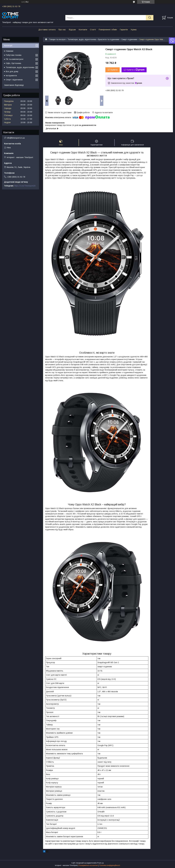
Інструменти (11, 76)
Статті (93, 30)
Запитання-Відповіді (14, 85)
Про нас (62, 30)
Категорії (8, 45)
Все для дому (12, 71)
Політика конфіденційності (110, 865)
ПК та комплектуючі (14, 59)
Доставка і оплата (47, 30)
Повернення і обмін (108, 30)
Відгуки (72, 30)
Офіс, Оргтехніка (13, 63)
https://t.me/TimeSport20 (25, 186)
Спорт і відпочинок (14, 80)
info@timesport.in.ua (16, 138)
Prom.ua (100, 863)
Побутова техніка (14, 55)
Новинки (10, 51)
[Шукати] (150, 18)
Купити (114, 70)
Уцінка (134, 30)
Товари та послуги (57, 39)
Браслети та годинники (109, 39)
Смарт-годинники (129, 39)
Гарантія (124, 30)
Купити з (135, 70)
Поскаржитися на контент (88, 865)
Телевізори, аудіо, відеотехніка (82, 39)
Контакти (83, 30)
